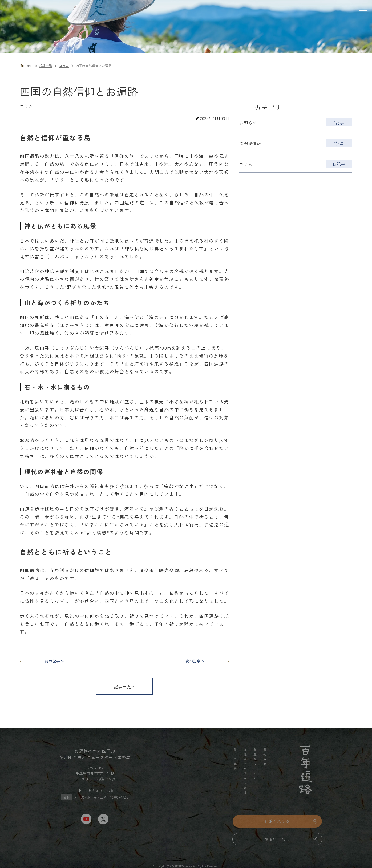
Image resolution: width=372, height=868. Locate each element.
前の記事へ (42, 661)
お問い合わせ (277, 843)
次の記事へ (207, 661)
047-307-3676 (100, 793)
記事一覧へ (125, 686)
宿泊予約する (277, 824)
